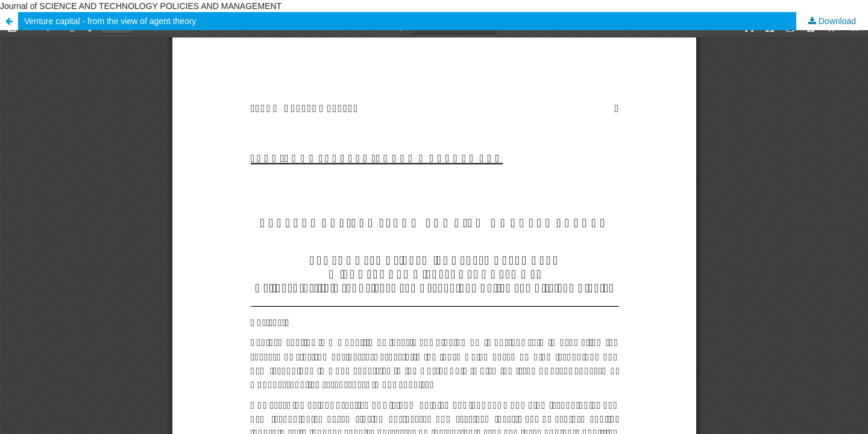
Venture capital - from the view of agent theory (110, 21)
